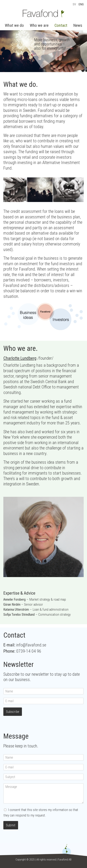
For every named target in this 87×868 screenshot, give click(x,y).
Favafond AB (65, 860)
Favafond (43, 13)
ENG (81, 4)
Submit (11, 825)
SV (74, 4)
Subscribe (13, 712)
